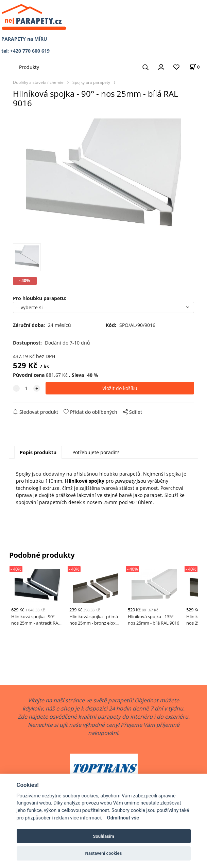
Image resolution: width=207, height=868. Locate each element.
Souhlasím (103, 836)
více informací (85, 818)
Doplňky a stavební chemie (38, 82)
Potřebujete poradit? (96, 452)
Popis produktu (38, 452)
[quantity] (27, 388)
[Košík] (194, 67)
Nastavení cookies (104, 853)
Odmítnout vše (123, 818)
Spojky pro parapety (91, 82)
